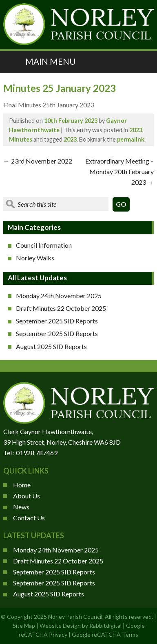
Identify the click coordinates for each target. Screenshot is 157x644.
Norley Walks (35, 258)
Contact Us (29, 518)
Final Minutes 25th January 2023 (49, 105)
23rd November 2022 (38, 161)
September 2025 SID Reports (57, 321)
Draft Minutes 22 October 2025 (61, 308)
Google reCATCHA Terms (105, 634)
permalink (131, 139)
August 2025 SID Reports (51, 346)
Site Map (24, 625)
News (21, 507)
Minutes (21, 139)
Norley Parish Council (75, 617)
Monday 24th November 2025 (59, 296)
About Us (27, 496)
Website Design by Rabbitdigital (81, 625)
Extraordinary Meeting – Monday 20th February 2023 (119, 171)
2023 (136, 130)
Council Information (44, 245)
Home (22, 485)
